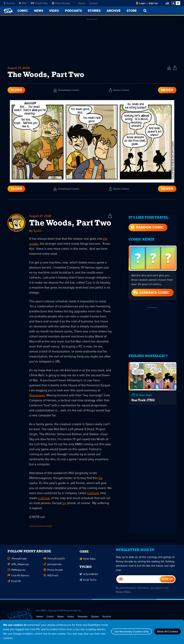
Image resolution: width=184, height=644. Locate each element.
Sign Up (153, 3)
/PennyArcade (17, 561)
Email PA (14, 584)
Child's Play (39, 3)
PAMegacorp (16, 573)
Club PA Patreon (18, 578)
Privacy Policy (123, 596)
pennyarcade (53, 567)
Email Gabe (88, 561)
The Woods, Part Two (70, 224)
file (100, 479)
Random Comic (147, 226)
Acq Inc (9, 3)
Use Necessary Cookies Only (129, 631)
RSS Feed (51, 578)
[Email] (138, 584)
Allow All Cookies (167, 631)
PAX (23, 3)
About (82, 3)
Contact (93, 3)
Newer (167, 91)
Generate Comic (151, 291)
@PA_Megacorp (18, 567)
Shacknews (37, 396)
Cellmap (93, 494)
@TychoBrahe (89, 577)
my (64, 504)
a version (44, 499)
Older (16, 91)
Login (142, 3)
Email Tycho (88, 582)
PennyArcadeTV (54, 561)
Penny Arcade (53, 573)
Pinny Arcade (61, 3)
